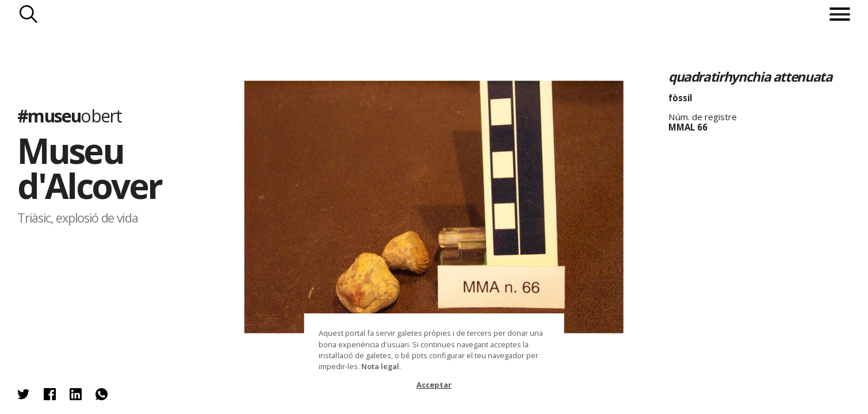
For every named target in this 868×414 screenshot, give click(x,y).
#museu (69, 116)
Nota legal (380, 366)
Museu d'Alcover (89, 168)
